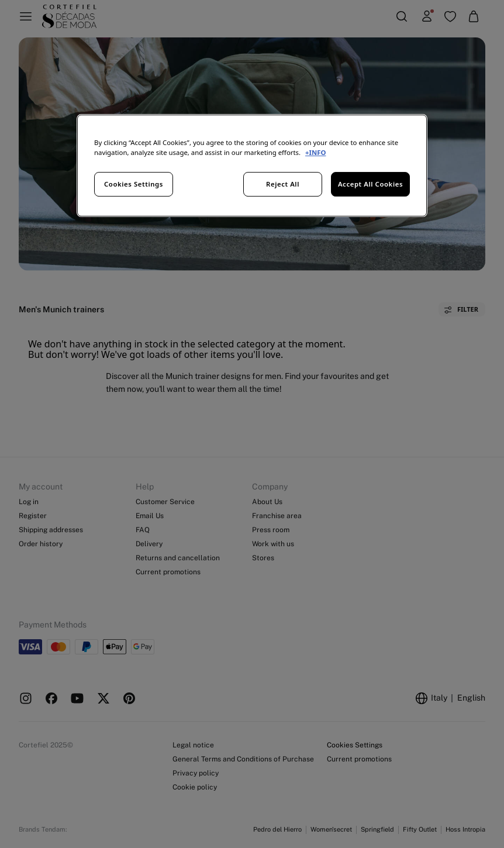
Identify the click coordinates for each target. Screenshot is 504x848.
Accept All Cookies (370, 184)
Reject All (283, 184)
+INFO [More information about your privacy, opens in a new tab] (315, 152)
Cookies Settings (134, 184)
